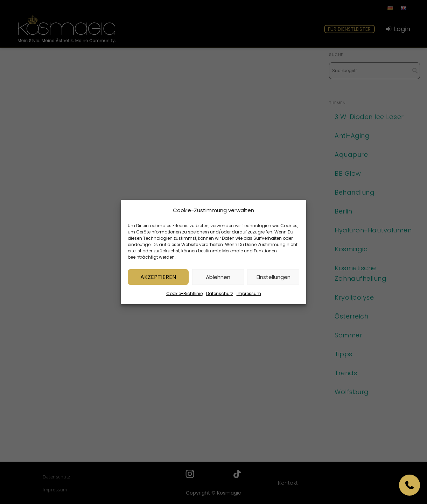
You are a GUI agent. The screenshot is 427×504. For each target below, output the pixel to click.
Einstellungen (274, 278)
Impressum (249, 295)
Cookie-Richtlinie (184, 295)
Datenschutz (220, 295)
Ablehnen (218, 278)
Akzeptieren (158, 278)
